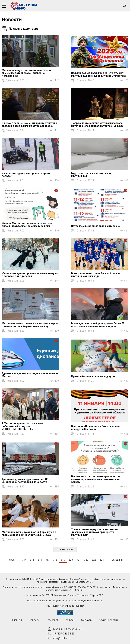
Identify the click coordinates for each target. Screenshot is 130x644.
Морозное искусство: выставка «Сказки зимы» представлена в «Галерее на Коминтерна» (27, 73)
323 (94, 560)
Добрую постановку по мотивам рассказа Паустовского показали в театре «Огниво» (97, 124)
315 (32, 560)
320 (71, 560)
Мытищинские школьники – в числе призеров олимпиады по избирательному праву (30, 325)
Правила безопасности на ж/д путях (93, 376)
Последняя (116, 560)
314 (24, 560)
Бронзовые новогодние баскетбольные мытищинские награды (96, 275)
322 (86, 560)
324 (102, 560)
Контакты (86, 620)
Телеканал (52, 620)
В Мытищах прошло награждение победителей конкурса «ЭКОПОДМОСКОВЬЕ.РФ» (22, 426)
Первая (12, 560)
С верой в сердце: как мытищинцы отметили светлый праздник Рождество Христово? (29, 124)
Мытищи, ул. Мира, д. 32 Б (68, 629)
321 (78, 560)
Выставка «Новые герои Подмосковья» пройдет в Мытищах (96, 428)
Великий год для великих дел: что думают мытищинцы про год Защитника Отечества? (99, 74)
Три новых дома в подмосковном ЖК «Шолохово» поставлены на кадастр (25, 481)
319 (63, 560)
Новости (34, 620)
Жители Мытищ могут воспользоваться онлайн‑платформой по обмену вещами (27, 225)
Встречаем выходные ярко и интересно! (96, 226)
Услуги (69, 620)
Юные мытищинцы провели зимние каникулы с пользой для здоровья (30, 275)
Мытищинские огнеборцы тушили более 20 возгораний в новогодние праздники (98, 325)
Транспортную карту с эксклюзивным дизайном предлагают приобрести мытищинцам (94, 532)
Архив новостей (108, 620)
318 (55, 560)
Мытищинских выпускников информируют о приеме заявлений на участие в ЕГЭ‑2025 (29, 533)
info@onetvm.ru (60, 601)
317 (47, 560)
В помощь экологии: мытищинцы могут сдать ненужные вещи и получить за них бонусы (96, 479)
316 (40, 560)
